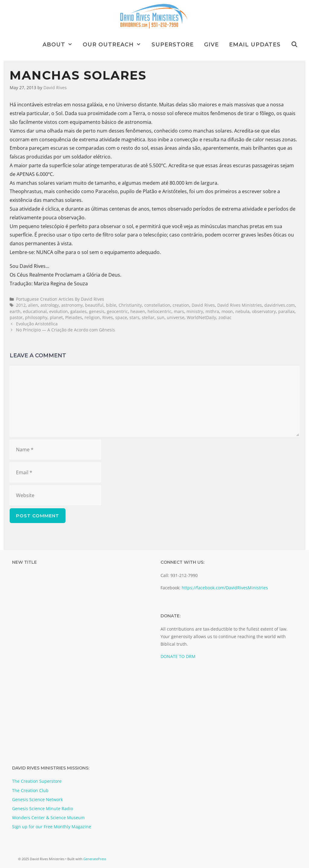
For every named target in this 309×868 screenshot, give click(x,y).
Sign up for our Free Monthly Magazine (52, 827)
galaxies (78, 311)
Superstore (173, 45)
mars (179, 311)
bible (111, 305)
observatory (264, 311)
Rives (108, 317)
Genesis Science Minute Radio (43, 808)
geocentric (117, 311)
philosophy (36, 317)
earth (15, 311)
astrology (50, 305)
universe (176, 317)
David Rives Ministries (240, 305)
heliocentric (159, 311)
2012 (21, 305)
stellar (148, 317)
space (121, 317)
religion (92, 317)
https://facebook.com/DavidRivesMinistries (225, 588)
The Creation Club (30, 790)
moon (227, 311)
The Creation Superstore (37, 781)
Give (211, 45)
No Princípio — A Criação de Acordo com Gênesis (65, 330)
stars (134, 317)
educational (35, 311)
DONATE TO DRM (178, 656)
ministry (195, 311)
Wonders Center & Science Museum (48, 818)
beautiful (94, 305)
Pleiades (74, 317)
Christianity (130, 305)
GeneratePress (95, 859)
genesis (97, 311)
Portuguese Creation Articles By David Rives (60, 299)
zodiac (225, 317)
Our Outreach (114, 45)
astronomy (72, 305)
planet (56, 317)
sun (161, 317)
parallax (286, 311)
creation (181, 305)
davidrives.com (280, 305)
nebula (242, 311)
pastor (16, 317)
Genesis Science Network (37, 799)
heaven (138, 311)
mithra (212, 311)
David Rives (203, 305)
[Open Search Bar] (294, 45)
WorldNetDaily (201, 317)
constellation (157, 305)
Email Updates (255, 45)
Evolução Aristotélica (37, 324)
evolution (59, 311)
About (60, 45)
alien (33, 305)
